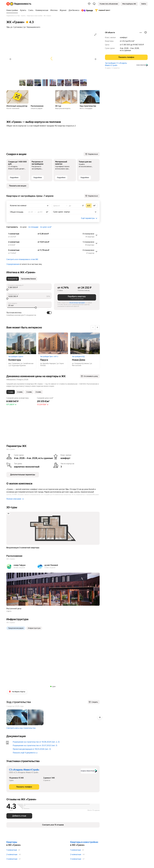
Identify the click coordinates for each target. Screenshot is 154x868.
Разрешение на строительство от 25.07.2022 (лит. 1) (35, 745)
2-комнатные (12, 854)
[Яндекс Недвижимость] (21, 4)
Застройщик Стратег (16, 356)
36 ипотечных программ (77, 303)
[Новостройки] (13, 10)
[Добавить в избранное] (146, 33)
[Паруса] (53, 343)
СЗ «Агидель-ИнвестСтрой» (24, 770)
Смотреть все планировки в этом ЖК (22, 259)
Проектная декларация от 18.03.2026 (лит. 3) (32, 749)
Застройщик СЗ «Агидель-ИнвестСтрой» (116, 64)
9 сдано (108, 68)
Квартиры (12, 842)
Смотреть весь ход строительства (21, 728)
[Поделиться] (141, 33)
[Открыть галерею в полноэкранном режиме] (95, 35)
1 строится (116, 68)
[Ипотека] (54, 10)
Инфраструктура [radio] (34, 628)
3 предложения (13, 264)
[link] (144, 4)
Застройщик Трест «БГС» (49, 356)
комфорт (124, 37)
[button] (94, 4)
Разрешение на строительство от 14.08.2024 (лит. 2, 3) (36, 742)
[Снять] (31, 10)
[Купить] (23, 10)
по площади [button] (33, 227)
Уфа (8, 27)
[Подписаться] (92, 154)
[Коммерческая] (42, 10)
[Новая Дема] (85, 343)
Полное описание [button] (15, 499)
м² (47, 212)
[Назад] (11, 59)
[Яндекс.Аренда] (87, 10)
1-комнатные (12, 850)
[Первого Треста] (102, 10)
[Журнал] (63, 10)
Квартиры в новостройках (84, 842)
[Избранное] (89, 4)
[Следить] (94, 702)
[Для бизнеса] (74, 10)
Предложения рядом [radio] (16, 628)
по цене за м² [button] (46, 227)
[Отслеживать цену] (90, 376)
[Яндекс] (8, 4)
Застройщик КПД (78, 356)
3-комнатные (12, 859)
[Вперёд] (95, 59)
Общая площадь (17, 212)
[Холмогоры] (21, 343)
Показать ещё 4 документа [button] (25, 753)
